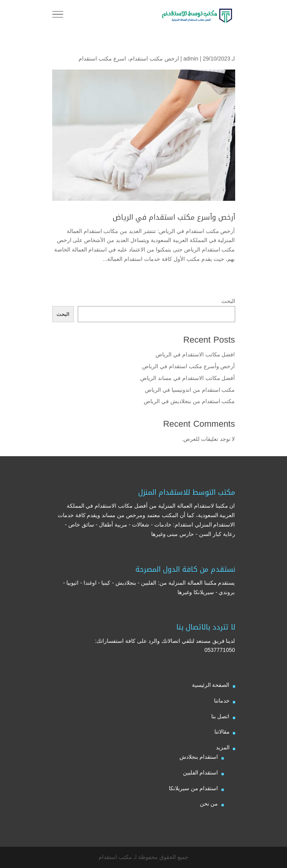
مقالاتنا (222, 732)
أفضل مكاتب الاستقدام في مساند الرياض (187, 378)
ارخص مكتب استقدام (154, 59)
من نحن (209, 804)
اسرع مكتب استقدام (102, 59)
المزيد (223, 747)
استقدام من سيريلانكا (194, 788)
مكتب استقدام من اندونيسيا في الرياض (189, 390)
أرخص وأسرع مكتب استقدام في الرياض (174, 217)
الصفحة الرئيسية (211, 685)
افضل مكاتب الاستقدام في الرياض (195, 354)
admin (191, 59)
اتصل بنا (220, 716)
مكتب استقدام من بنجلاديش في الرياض (189, 401)
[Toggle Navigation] (58, 16)
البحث (228, 301)
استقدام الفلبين (201, 773)
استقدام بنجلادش (199, 757)
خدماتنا (222, 701)
